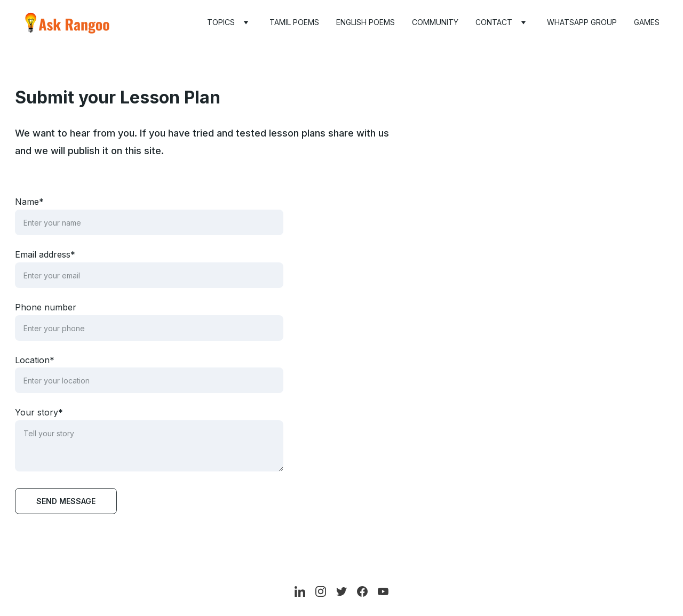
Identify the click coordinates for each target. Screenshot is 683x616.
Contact (494, 22)
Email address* (45, 254)
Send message (66, 501)
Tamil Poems (294, 22)
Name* (29, 202)
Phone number (46, 307)
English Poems (366, 22)
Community (435, 22)
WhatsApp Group (582, 22)
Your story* (39, 412)
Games (647, 22)
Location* (35, 360)
